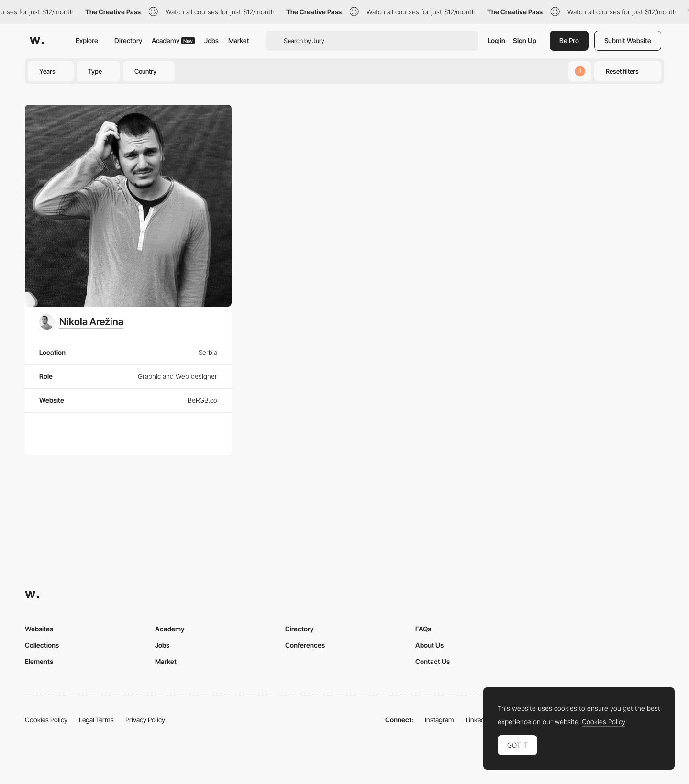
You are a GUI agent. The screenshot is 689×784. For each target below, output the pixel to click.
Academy (173, 40)
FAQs (423, 629)
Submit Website (628, 40)
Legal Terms (96, 720)
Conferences (305, 645)
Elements (39, 661)
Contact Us (433, 661)
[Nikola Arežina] (81, 322)
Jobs (211, 40)
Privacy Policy (145, 720)
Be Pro (569, 40)
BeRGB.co (202, 400)
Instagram (439, 720)
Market (239, 40)
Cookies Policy (46, 720)
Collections (42, 645)
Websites (39, 629)
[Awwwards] (37, 41)
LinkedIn (478, 720)
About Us (429, 645)
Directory (128, 40)
